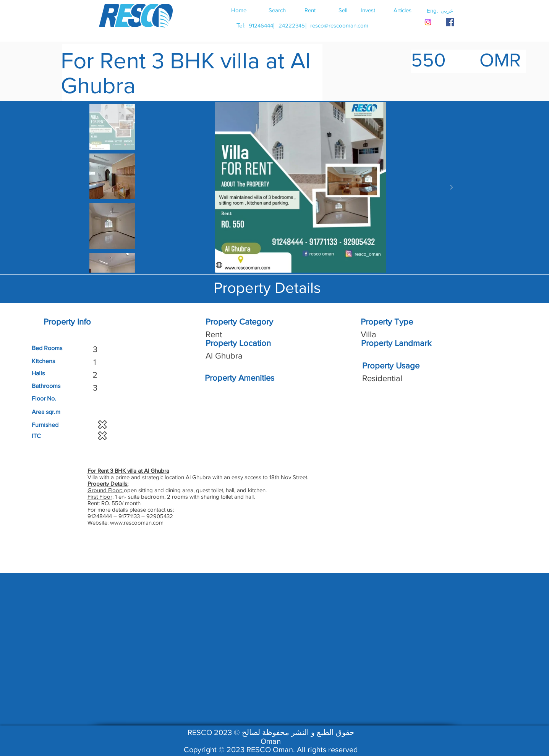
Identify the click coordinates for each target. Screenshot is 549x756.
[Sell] (343, 10)
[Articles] (403, 10)
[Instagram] (428, 22)
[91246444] (261, 25)
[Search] (277, 10)
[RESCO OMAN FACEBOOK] (450, 22)
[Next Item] (452, 187)
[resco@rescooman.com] (339, 25)
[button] (447, 10)
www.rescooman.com (137, 523)
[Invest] (368, 10)
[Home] (239, 10)
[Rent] (310, 10)
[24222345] (292, 25)
